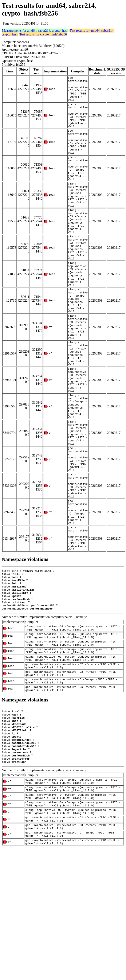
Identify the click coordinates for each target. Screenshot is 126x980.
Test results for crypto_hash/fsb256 (43, 34)
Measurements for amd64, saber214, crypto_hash (35, 31)
